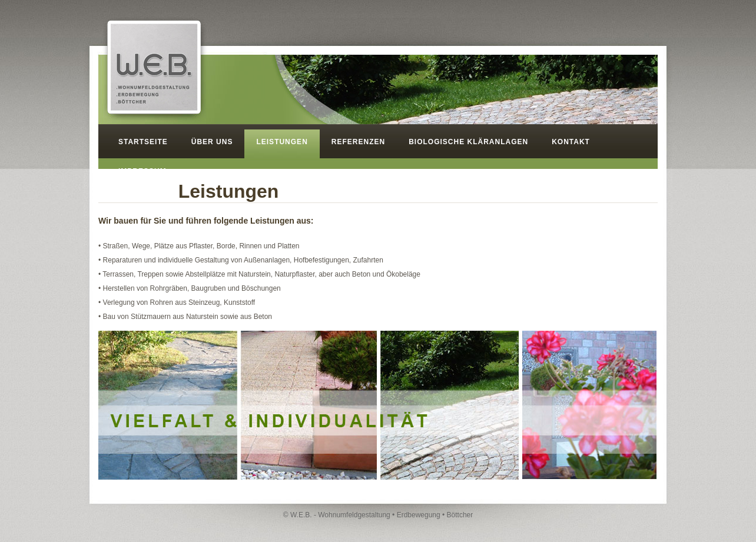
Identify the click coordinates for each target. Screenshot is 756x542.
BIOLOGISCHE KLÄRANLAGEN (468, 142)
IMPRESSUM (142, 171)
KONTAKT (571, 142)
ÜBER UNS (212, 142)
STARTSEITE (143, 142)
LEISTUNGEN (282, 142)
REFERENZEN (358, 142)
